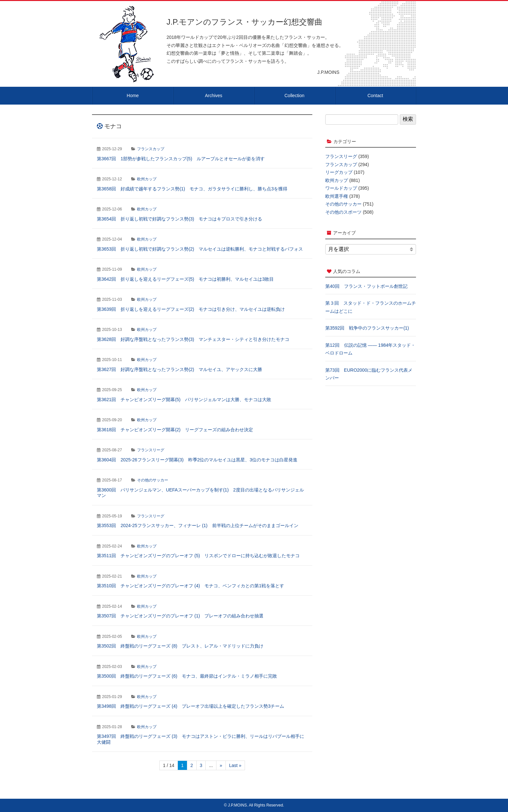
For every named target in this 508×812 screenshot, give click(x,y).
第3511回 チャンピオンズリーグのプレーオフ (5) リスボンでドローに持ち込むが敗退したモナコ (198, 556)
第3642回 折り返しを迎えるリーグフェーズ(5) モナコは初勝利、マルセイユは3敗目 (185, 279)
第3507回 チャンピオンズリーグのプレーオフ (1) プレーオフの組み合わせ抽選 (180, 616)
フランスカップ (151, 149)
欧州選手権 (337, 196)
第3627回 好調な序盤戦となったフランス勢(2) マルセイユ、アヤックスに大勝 (179, 369)
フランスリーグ (151, 450)
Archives (214, 96)
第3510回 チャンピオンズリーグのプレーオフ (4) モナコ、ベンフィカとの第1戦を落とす (190, 586)
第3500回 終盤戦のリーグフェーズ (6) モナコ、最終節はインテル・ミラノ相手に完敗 (187, 676)
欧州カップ (147, 179)
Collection (294, 96)
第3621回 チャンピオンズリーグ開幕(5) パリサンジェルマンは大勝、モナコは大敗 (184, 400)
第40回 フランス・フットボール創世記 (366, 286)
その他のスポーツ (343, 212)
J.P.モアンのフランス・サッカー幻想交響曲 (244, 22)
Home (133, 96)
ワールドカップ (341, 188)
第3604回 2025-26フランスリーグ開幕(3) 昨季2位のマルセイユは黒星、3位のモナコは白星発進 (197, 460)
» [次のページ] (221, 765)
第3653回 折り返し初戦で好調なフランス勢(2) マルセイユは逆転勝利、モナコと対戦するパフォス (200, 249)
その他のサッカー (153, 480)
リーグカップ (339, 172)
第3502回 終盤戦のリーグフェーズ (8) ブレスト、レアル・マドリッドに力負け (180, 646)
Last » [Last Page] (235, 765)
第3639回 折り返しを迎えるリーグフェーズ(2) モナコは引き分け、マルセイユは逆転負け (191, 309)
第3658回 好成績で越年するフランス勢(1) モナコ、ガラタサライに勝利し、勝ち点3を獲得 (192, 189)
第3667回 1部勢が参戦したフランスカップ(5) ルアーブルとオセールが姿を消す (181, 159)
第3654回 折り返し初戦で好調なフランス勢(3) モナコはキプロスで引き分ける (179, 219)
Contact (375, 96)
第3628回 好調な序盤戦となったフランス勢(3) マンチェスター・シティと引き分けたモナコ (193, 339)
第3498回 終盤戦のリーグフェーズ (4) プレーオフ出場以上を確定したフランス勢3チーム (190, 706)
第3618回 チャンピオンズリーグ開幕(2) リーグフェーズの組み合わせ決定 (175, 430)
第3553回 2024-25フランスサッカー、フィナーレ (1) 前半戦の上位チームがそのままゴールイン (198, 525)
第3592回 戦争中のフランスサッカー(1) (367, 328)
